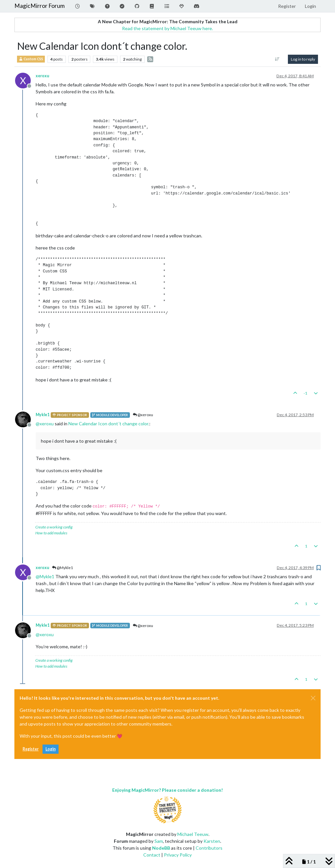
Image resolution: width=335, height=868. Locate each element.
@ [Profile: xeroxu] (45, 424)
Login (51, 749)
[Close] (313, 698)
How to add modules (51, 533)
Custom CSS (31, 59)
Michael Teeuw (193, 834)
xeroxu (42, 76)
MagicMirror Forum (40, 6)
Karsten (212, 841)
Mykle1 (43, 415)
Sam (159, 841)
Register (31, 749)
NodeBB (161, 848)
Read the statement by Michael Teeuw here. (167, 28)
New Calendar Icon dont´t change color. (109, 424)
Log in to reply (303, 59)
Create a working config (54, 527)
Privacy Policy (178, 855)
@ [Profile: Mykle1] (45, 576)
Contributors (209, 848)
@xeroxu (143, 415)
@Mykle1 (62, 568)
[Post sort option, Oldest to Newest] (277, 59)
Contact (152, 855)
